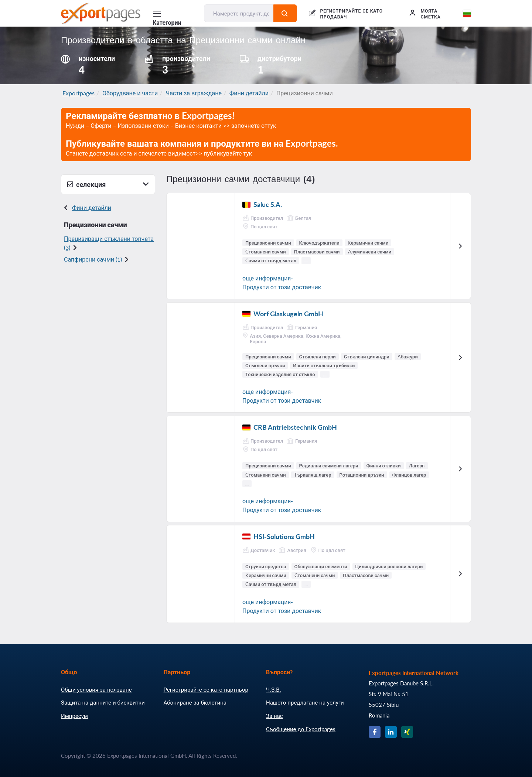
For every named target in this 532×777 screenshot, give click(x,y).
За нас (274, 716)
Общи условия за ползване (96, 689)
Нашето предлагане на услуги (305, 702)
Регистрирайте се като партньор (206, 689)
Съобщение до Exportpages (301, 729)
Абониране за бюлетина (195, 702)
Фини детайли (249, 93)
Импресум (74, 716)
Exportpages (79, 93)
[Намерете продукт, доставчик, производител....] (239, 13)
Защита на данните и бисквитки (103, 702)
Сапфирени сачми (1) (93, 259)
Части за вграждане (194, 93)
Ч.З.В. (274, 689)
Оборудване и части (130, 93)
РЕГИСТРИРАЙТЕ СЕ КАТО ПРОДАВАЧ (352, 14)
